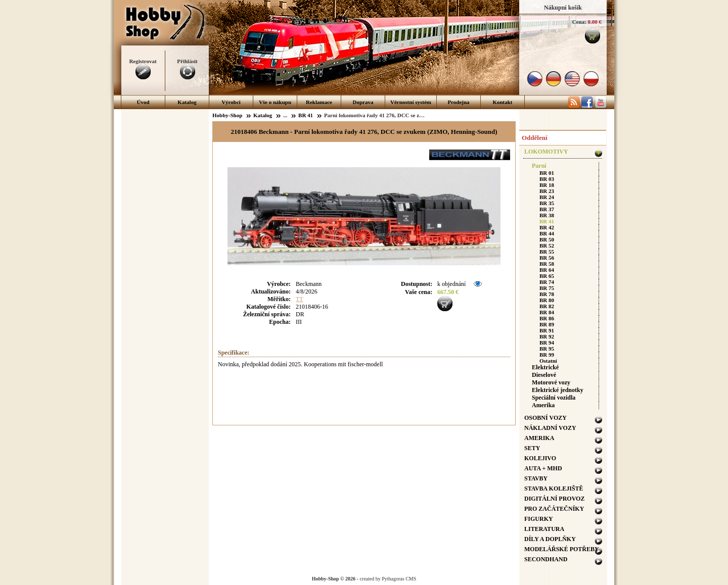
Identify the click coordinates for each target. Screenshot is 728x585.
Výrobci (231, 102)
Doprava (363, 102)
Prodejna (458, 102)
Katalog (187, 102)
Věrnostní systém (411, 102)
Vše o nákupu (275, 102)
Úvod (143, 102)
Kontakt (502, 102)
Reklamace (319, 102)
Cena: (579, 22)
